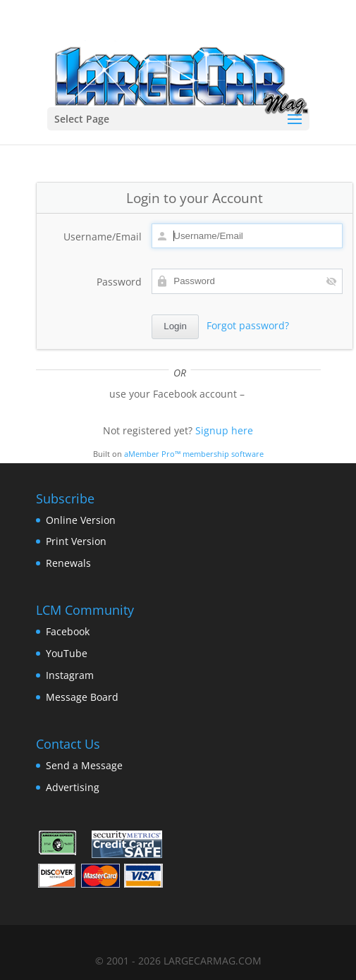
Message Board (82, 697)
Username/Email (103, 237)
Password (119, 282)
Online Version (81, 520)
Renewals (68, 563)
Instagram (70, 675)
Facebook (68, 631)
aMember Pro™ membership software (194, 454)
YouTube (67, 653)
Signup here (224, 430)
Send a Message (84, 765)
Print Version (76, 541)
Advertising (73, 787)
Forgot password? (248, 325)
